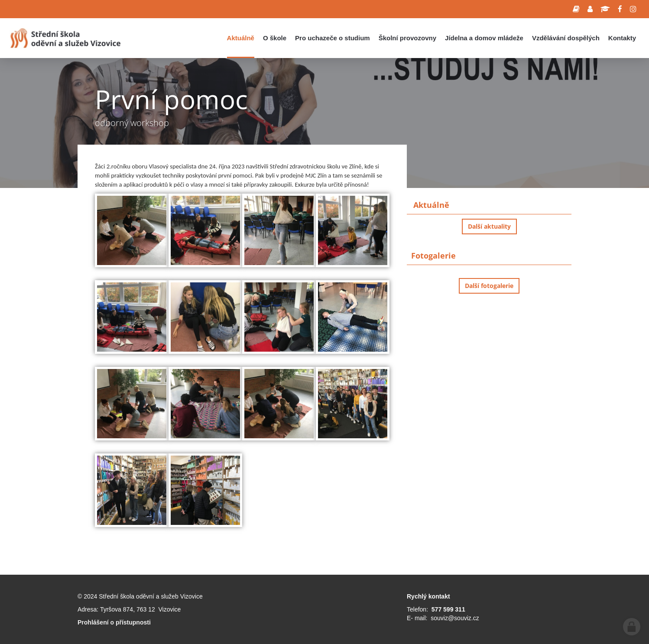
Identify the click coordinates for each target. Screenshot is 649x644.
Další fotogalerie (489, 286)
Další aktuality (489, 226)
